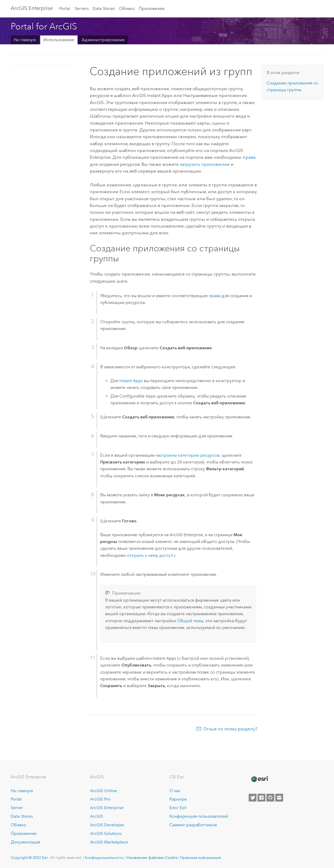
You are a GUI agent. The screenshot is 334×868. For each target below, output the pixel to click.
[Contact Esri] (279, 798)
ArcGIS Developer (107, 825)
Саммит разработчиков (193, 825)
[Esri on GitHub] (270, 798)
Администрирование (103, 40)
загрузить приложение (205, 164)
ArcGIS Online (103, 791)
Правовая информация (201, 858)
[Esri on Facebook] (261, 798)
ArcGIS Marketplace (109, 842)
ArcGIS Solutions (106, 833)
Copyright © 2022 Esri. (30, 858)
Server (17, 808)
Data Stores (104, 8)
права (249, 157)
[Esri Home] (259, 779)
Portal (65, 8)
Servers (82, 8)
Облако (127, 8)
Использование (59, 40)
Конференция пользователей (199, 816)
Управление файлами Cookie (152, 858)
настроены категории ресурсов (187, 455)
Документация (25, 842)
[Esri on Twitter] (253, 798)
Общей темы (190, 621)
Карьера (178, 799)
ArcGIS (97, 816)
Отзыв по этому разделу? (230, 729)
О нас (175, 791)
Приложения (152, 8)
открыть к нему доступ (150, 555)
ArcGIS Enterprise (32, 8)
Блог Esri (178, 808)
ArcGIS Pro (100, 799)
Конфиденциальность (104, 858)
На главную (25, 40)
